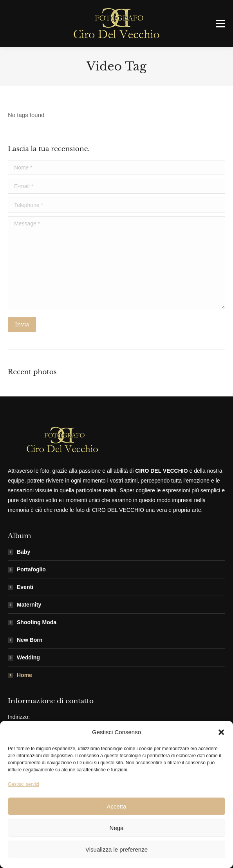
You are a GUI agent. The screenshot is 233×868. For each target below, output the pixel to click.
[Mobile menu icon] (220, 23)
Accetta (116, 806)
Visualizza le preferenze (116, 849)
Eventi (25, 587)
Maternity (29, 605)
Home (24, 675)
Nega (117, 828)
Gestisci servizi (23, 784)
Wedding (28, 657)
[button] (221, 732)
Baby (23, 552)
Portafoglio (31, 569)
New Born (30, 640)
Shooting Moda (37, 622)
